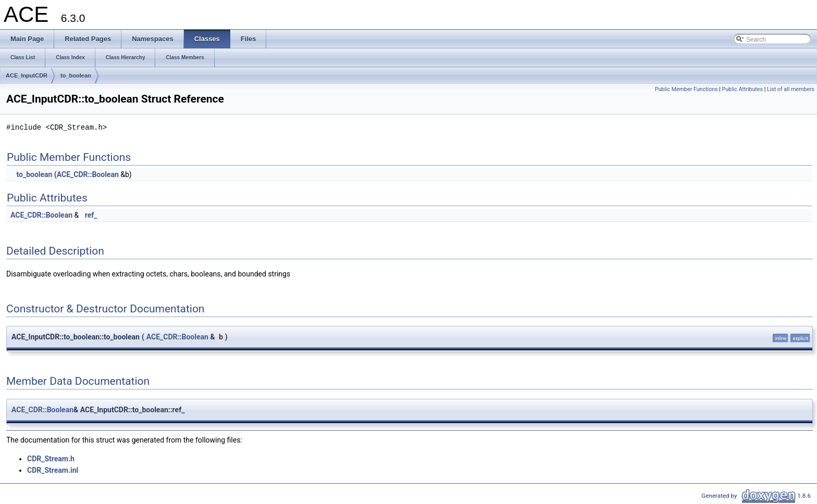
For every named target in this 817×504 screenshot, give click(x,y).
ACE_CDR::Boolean (88, 174)
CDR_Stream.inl (53, 470)
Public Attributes (742, 89)
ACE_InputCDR (27, 75)
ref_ (91, 215)
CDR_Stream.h (51, 459)
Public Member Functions (686, 89)
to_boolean (76, 75)
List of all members (791, 89)
